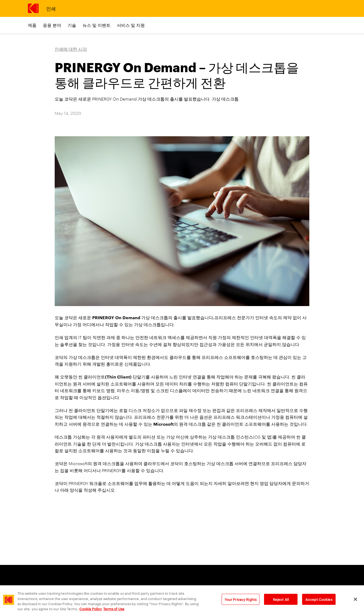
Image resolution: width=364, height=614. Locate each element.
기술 (72, 25)
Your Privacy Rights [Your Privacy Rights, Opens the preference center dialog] (241, 603)
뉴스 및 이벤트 (96, 25)
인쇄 (51, 8)
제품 (32, 25)
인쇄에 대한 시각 (71, 49)
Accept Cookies (319, 603)
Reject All (281, 603)
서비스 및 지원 (131, 25)
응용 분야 (52, 25)
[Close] (355, 603)
